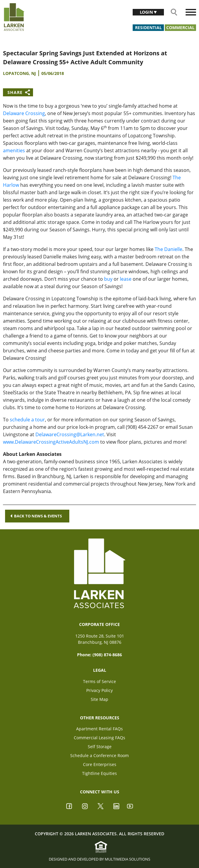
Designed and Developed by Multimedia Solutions (99, 859)
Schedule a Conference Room (99, 755)
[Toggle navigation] (191, 12)
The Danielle (169, 249)
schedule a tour (27, 420)
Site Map (99, 699)
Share (15, 92)
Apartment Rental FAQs (99, 729)
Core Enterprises (100, 764)
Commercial (180, 28)
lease (126, 279)
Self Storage (100, 747)
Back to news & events (36, 516)
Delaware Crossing (24, 113)
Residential (148, 28)
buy (108, 279)
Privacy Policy (99, 690)
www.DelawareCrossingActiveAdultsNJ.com (51, 442)
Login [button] (147, 12)
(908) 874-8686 (107, 655)
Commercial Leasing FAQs (99, 738)
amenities (14, 150)
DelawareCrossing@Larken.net (70, 434)
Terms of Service (99, 681)
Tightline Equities (99, 773)
